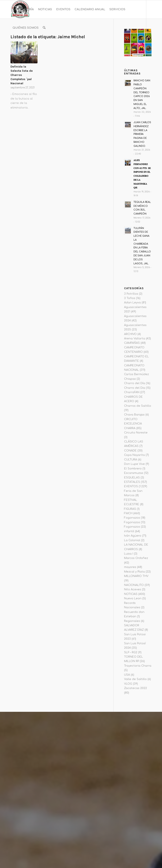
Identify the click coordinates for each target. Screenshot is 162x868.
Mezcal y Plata (134, 572)
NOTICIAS (131, 594)
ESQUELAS (132, 478)
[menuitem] (23, 9)
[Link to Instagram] (18, 46)
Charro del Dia (135, 388)
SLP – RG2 (131, 652)
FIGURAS (130, 509)
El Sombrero (133, 469)
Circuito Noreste (136, 433)
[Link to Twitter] (31, 46)
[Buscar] (44, 28)
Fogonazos (132, 518)
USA (127, 675)
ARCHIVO (130, 334)
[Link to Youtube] (24, 46)
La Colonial (132, 540)
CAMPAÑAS (132, 343)
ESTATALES (132, 482)
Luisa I (129, 554)
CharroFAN (132, 392)
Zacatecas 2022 (135, 688)
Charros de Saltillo (138, 406)
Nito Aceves (133, 589)
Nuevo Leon (133, 598)
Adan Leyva (132, 303)
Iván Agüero (133, 536)
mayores (130, 567)
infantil (129, 531)
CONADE (130, 451)
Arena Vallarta (135, 339)
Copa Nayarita (134, 455)
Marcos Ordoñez (136, 558)
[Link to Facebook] (12, 46)
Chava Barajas (134, 415)
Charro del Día (135, 383)
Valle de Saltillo (135, 679)
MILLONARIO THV (136, 576)
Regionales (132, 621)
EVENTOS (131, 486)
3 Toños (130, 298)
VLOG (128, 684)
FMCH (128, 513)
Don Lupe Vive (134, 464)
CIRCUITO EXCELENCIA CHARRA (133, 424)
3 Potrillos (131, 294)
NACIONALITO (134, 585)
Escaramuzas (134, 473)
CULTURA (131, 460)
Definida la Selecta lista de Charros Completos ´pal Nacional (22, 75)
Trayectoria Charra (138, 666)
